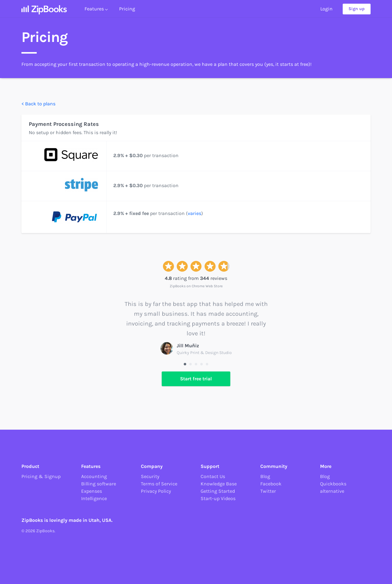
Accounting (94, 476)
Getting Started (218, 491)
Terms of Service (159, 484)
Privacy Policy (156, 491)
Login (326, 11)
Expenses (92, 491)
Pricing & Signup (41, 476)
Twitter (268, 491)
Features (96, 11)
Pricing (127, 11)
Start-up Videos (218, 498)
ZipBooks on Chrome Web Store (196, 286)
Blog (265, 476)
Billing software (99, 484)
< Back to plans (38, 104)
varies (194, 213)
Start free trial (196, 379)
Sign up (357, 11)
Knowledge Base (219, 484)
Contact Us (213, 476)
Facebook (271, 484)
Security (150, 476)
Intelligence (94, 498)
